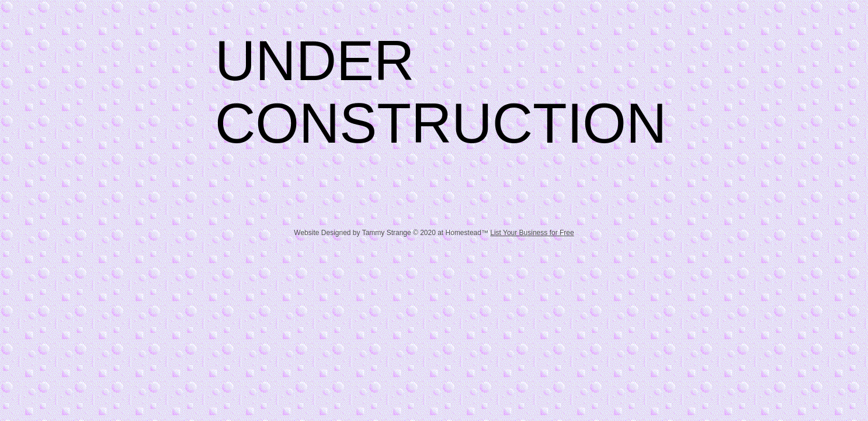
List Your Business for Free (532, 233)
